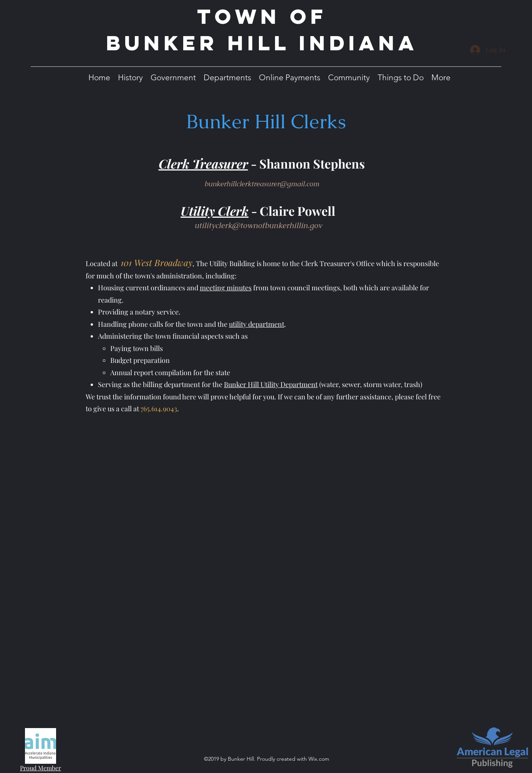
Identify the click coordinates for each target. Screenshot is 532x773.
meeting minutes (226, 288)
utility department (257, 324)
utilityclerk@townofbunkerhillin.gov (258, 225)
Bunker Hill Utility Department (271, 384)
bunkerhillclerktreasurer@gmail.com (262, 184)
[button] (130, 77)
